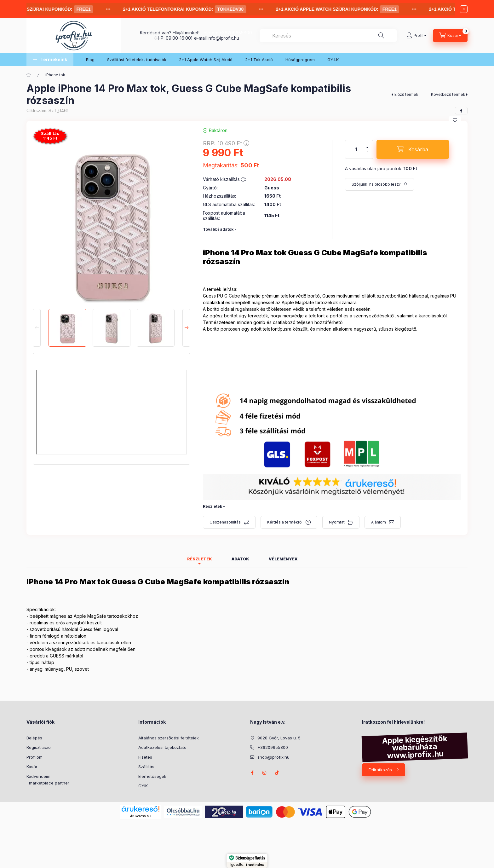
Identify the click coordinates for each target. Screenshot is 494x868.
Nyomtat (337, 522)
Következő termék (448, 94)
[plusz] (367, 145)
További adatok (218, 229)
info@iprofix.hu (223, 38)
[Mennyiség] (356, 149)
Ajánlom (379, 522)
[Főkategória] (29, 75)
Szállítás (146, 767)
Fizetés (145, 757)
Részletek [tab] (200, 559)
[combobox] (328, 36)
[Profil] (416, 36)
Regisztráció (39, 747)
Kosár (32, 767)
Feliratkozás (380, 770)
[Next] (186, 328)
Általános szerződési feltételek (169, 738)
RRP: (226, 143)
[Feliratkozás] (379, 184)
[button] (50, 59)
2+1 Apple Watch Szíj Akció (206, 60)
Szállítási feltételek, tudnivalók (137, 60)
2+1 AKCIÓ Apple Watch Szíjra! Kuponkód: (343, 9)
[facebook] (461, 111)
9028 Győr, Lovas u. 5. (279, 738)
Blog (90, 60)
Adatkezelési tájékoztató (162, 747)
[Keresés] (381, 36)
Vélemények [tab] (283, 559)
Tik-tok (277, 773)
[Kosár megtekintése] (450, 36)
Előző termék (406, 94)
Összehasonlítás (225, 522)
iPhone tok (55, 75)
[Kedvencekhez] (455, 120)
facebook (252, 773)
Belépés (34, 738)
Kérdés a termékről (285, 522)
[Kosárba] (413, 149)
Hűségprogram (300, 60)
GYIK (143, 786)
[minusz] (367, 154)
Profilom (34, 757)
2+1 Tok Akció (259, 60)
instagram (265, 773)
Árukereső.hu (140, 816)
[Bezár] (464, 9)
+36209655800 (236, 33)
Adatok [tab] (240, 559)
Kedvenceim (38, 776)
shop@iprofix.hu (273, 757)
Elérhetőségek (152, 776)
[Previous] (37, 328)
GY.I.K (333, 60)
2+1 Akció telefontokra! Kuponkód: (190, 9)
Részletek (213, 506)
